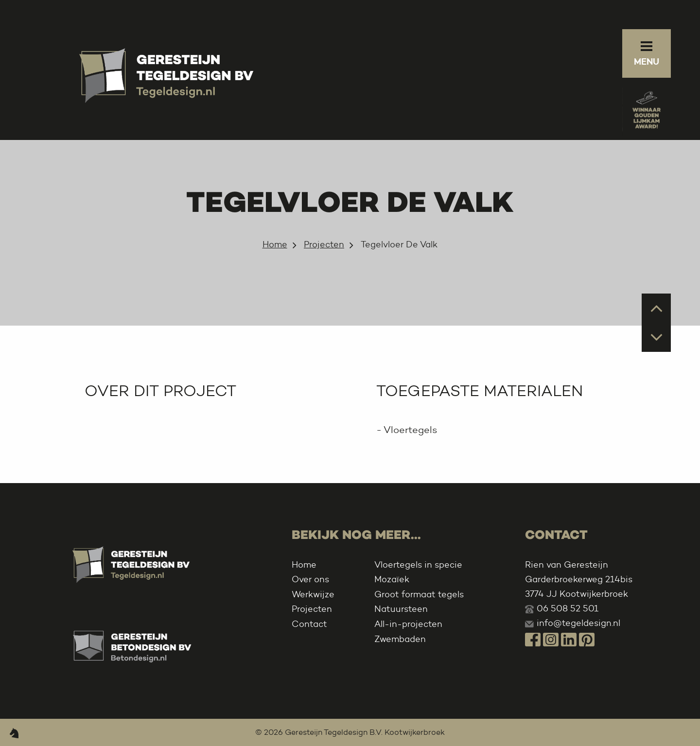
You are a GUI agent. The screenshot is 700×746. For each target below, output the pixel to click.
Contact (309, 624)
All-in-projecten (408, 624)
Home (275, 244)
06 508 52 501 (568, 608)
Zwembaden (400, 639)
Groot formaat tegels (419, 594)
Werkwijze (313, 594)
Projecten (324, 244)
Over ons (310, 579)
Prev (656, 307)
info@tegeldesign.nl (578, 623)
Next (656, 337)
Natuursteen (401, 609)
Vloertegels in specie (418, 565)
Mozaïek (392, 579)
